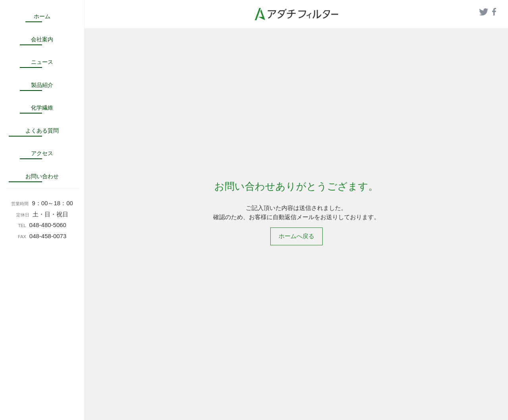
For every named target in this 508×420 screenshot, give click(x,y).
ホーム (42, 16)
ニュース (42, 62)
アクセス (42, 153)
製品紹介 (42, 85)
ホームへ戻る (296, 236)
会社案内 (42, 39)
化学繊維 (42, 108)
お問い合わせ (42, 176)
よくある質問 (42, 131)
